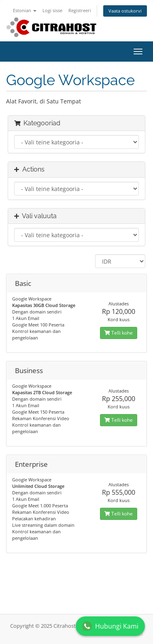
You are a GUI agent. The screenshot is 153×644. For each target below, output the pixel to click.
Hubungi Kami (110, 626)
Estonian (25, 10)
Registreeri (80, 10)
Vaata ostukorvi (125, 11)
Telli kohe (119, 333)
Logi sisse (52, 10)
